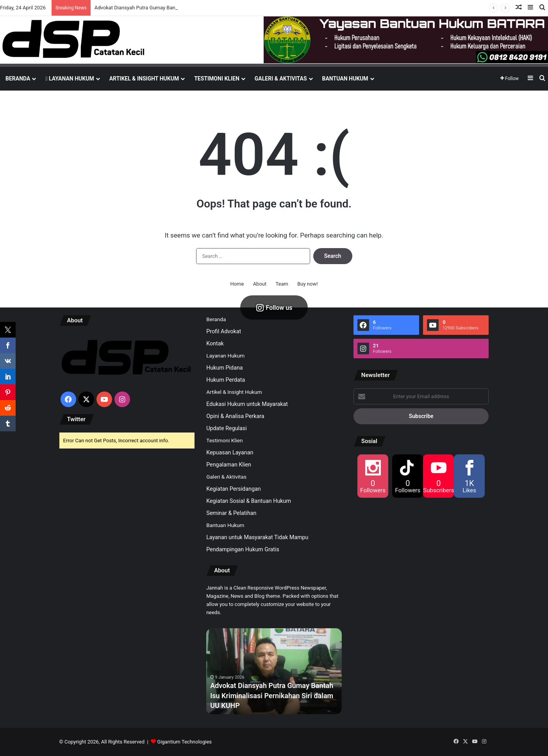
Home (237, 284)
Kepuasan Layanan (230, 452)
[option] (274, 671)
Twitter (76, 419)
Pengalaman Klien (229, 465)
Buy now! (307, 284)
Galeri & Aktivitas (281, 79)
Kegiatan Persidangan (234, 489)
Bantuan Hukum (345, 79)
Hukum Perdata (226, 380)
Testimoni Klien (217, 79)
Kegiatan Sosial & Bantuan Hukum (249, 501)
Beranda (18, 79)
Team (282, 284)
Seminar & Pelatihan (231, 513)
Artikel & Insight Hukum (144, 79)
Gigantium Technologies (184, 742)
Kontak (215, 343)
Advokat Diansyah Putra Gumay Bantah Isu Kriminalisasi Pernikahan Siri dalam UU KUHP (272, 695)
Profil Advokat (224, 331)
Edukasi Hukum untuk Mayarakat (247, 404)
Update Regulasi (227, 428)
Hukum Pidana (225, 368)
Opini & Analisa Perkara (235, 416)
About (260, 284)
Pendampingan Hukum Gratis (243, 549)
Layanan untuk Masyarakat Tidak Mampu (257, 537)
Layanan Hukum (70, 79)
